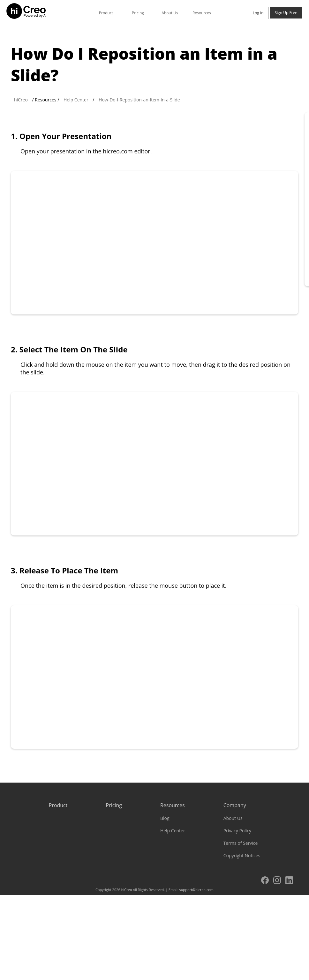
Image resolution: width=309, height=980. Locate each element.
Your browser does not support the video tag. (154, 243)
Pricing (138, 13)
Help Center (76, 100)
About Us (170, 13)
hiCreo (21, 100)
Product (106, 13)
